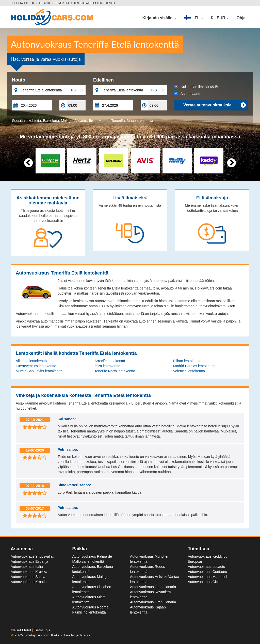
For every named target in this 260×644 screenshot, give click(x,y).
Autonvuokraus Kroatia (29, 582)
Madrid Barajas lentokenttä (194, 366)
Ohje (241, 18)
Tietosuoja (42, 630)
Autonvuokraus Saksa (28, 577)
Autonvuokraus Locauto (207, 567)
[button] (193, 18)
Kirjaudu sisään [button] (159, 18)
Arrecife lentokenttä (110, 361)
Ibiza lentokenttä (107, 366)
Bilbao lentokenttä (187, 361)
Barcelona (51, 121)
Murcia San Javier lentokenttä (39, 371)
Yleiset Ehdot (21, 630)
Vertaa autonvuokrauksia (214, 105)
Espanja (45, 3)
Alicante (81, 121)
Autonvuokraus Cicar (204, 582)
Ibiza (93, 121)
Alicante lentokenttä (31, 361)
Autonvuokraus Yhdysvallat (32, 556)
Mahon (132, 121)
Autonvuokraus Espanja (29, 561)
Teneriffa (62, 3)
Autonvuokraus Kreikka (29, 572)
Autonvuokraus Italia (27, 567)
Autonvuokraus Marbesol (208, 577)
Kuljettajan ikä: (196, 87)
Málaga (67, 121)
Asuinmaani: (187, 94)
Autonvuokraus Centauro (208, 572)
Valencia (146, 121)
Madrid (104, 121)
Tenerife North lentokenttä (115, 371)
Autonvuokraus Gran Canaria (153, 587)
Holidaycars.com (36, 635)
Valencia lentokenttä (189, 371)
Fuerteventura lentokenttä (36, 366)
